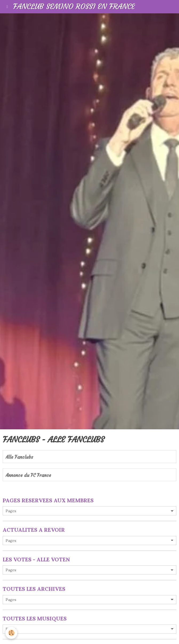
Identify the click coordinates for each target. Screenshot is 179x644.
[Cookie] (11, 633)
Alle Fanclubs (19, 457)
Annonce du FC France (28, 475)
